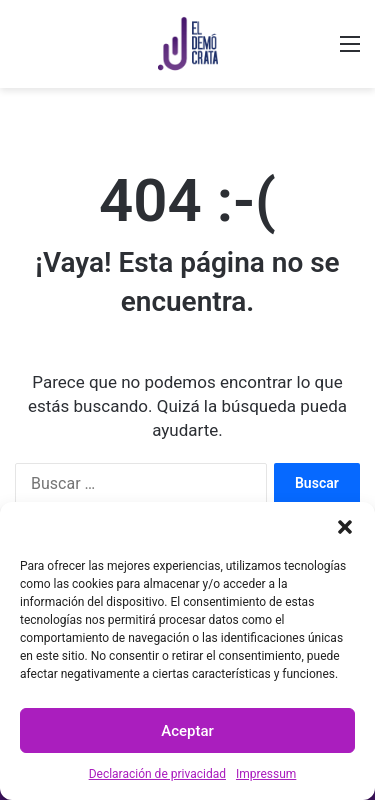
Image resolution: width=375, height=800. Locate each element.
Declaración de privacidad (157, 774)
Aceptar (187, 731)
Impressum (266, 774)
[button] (345, 527)
